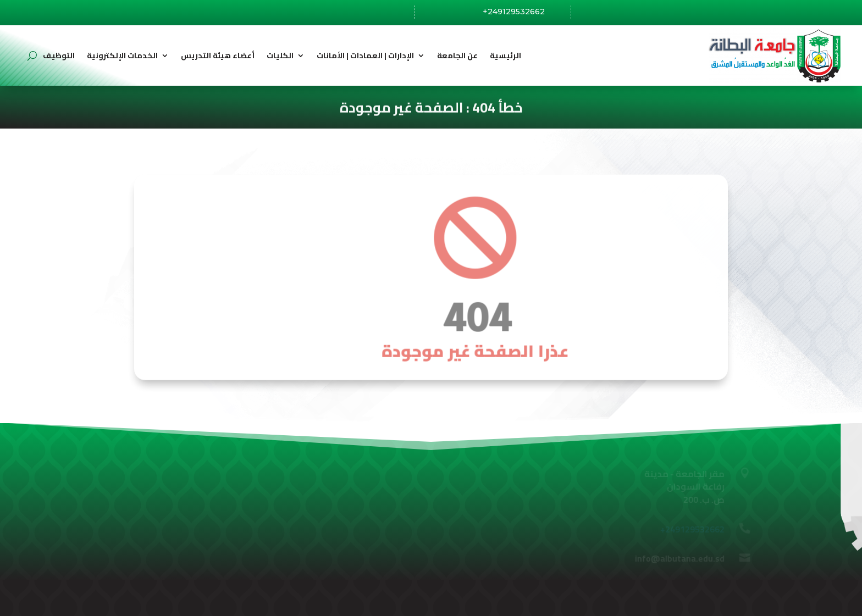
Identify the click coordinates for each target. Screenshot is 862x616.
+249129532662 (514, 12)
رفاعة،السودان (361, 13)
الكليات (280, 56)
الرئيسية (505, 56)
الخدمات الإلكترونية (122, 56)
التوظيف (59, 56)
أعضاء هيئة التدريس (218, 56)
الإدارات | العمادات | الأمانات (365, 56)
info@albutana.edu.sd (658, 12)
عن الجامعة (457, 56)
